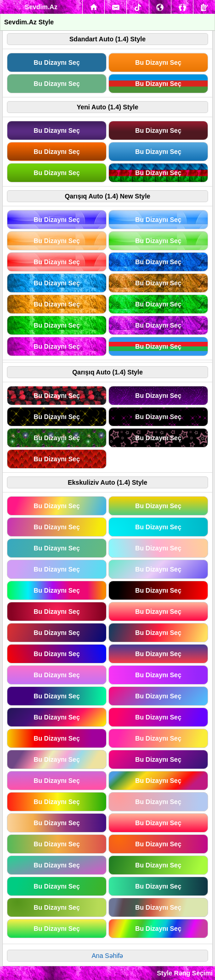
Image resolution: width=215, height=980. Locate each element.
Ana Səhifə (108, 956)
